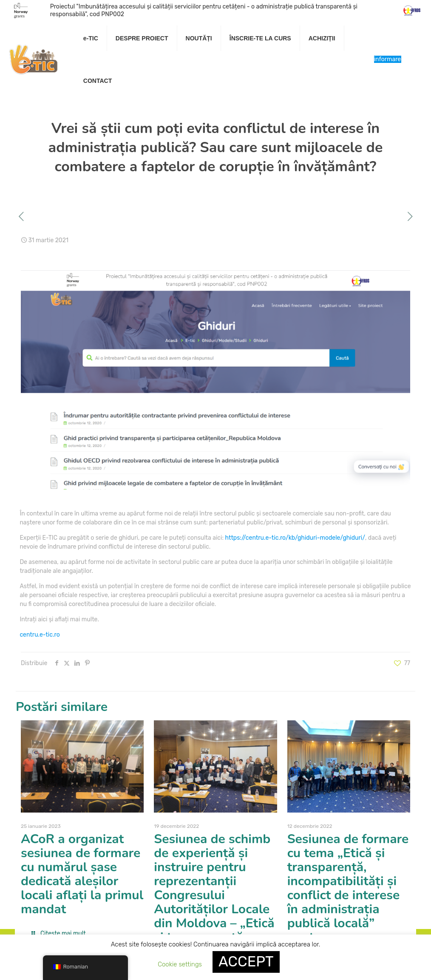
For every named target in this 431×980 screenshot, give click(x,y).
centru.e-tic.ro (40, 635)
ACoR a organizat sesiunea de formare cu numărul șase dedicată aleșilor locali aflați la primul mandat (82, 874)
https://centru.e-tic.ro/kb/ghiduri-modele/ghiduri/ (295, 538)
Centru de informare (388, 59)
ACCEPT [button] (246, 962)
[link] (142, 59)
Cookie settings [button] (180, 964)
